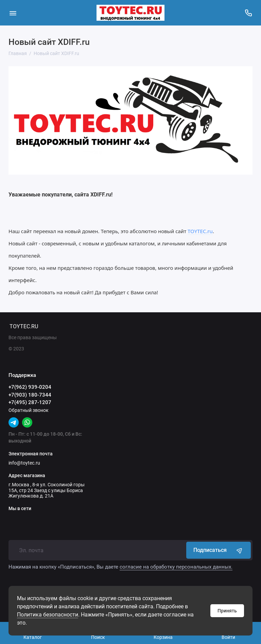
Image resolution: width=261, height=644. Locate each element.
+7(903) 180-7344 (30, 395)
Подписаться (219, 550)
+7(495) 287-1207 (30, 402)
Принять (227, 611)
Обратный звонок (29, 410)
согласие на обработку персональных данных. (176, 567)
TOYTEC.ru (200, 231)
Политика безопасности (48, 615)
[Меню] (13, 13)
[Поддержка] (248, 13)
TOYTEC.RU (24, 326)
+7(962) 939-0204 (30, 387)
